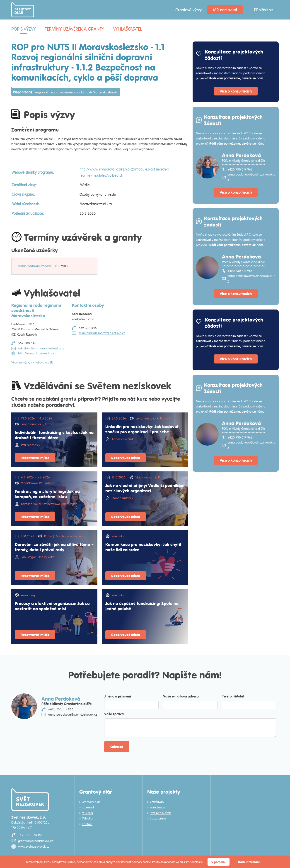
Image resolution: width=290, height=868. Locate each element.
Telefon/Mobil (233, 696)
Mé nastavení (225, 10)
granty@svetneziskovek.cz (35, 841)
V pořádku (219, 862)
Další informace (249, 862)
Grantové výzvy (188, 10)
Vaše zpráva (114, 714)
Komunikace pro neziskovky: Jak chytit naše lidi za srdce (143, 547)
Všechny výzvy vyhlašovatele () (32, 362)
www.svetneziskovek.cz (34, 846)
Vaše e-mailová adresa (181, 696)
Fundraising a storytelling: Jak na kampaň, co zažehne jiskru (47, 494)
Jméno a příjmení (118, 696)
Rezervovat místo (35, 458)
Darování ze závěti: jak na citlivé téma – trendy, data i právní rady (54, 547)
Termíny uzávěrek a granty (74, 29)
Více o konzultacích (236, 91)
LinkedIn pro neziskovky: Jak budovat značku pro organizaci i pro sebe (142, 429)
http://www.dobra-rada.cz (36, 353)
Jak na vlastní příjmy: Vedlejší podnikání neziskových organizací (145, 488)
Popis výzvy (24, 29)
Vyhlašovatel (127, 29)
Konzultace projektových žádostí (234, 55)
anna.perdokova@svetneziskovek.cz (251, 177)
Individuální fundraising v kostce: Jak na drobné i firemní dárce (54, 435)
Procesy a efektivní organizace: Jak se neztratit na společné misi (52, 606)
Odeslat (117, 747)
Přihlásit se (263, 10)
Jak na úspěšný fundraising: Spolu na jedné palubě (142, 606)
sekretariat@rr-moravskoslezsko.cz (41, 348)
